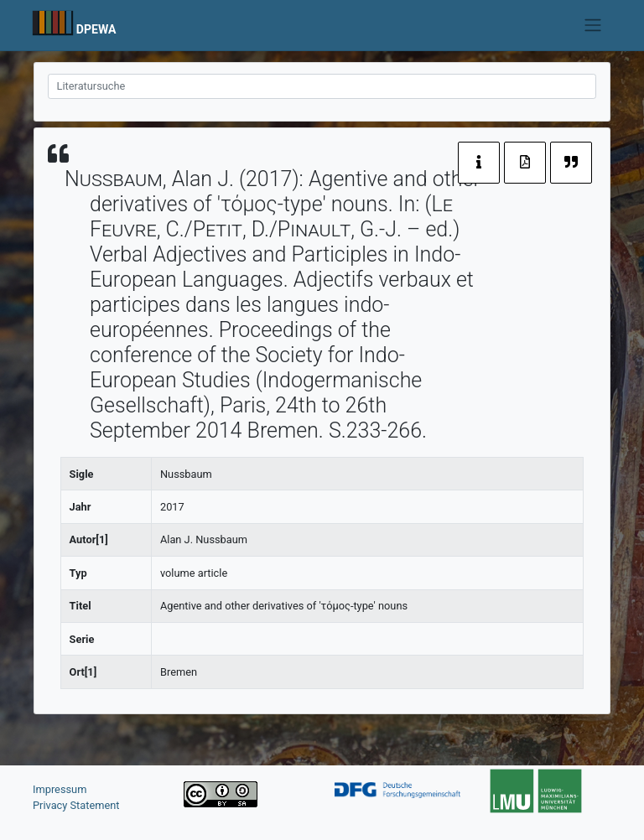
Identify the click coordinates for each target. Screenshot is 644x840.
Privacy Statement (76, 805)
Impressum (60, 789)
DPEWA (96, 29)
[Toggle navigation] (593, 25)
